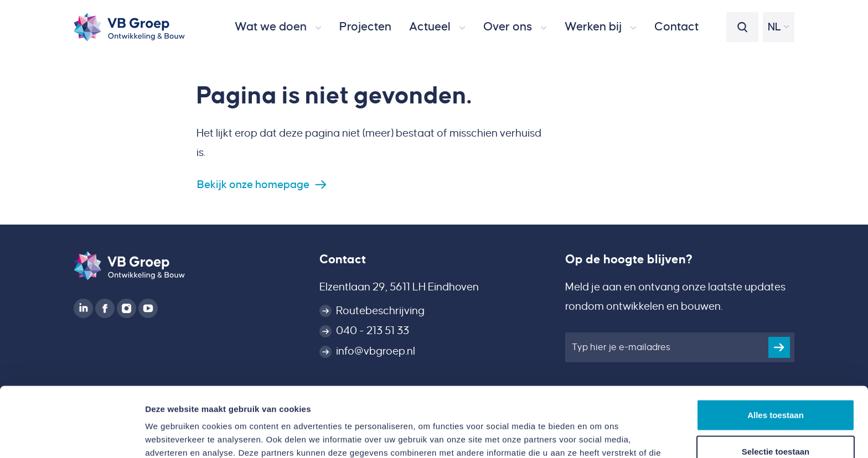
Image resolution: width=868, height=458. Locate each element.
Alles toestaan (776, 349)
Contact (343, 259)
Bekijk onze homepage (253, 184)
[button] (278, 27)
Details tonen (598, 436)
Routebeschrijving (380, 311)
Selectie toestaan (776, 386)
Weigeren (775, 422)
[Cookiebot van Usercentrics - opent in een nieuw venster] (72, 436)
